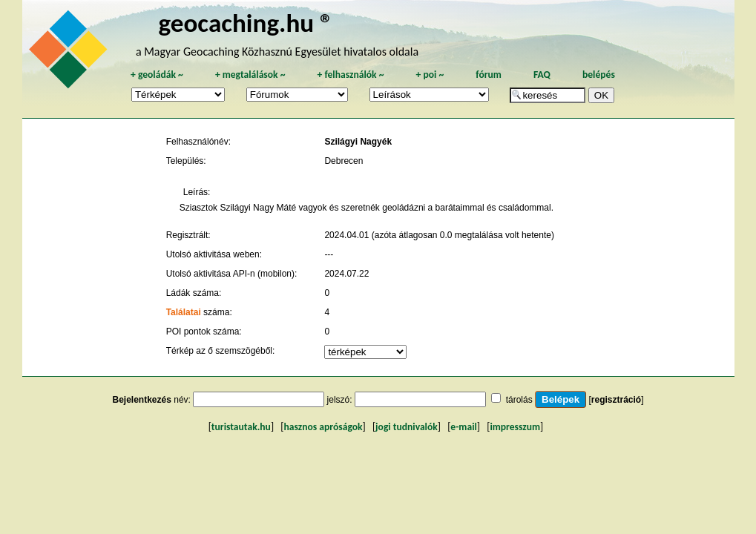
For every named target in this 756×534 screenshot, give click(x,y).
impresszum (515, 427)
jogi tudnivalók (407, 427)
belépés (599, 75)
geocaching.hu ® (246, 23)
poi (430, 75)
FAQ (542, 75)
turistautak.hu (241, 427)
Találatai (184, 312)
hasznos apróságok (323, 427)
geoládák (157, 75)
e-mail (463, 427)
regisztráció (616, 400)
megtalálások (250, 75)
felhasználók (350, 75)
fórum (489, 75)
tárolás (519, 400)
